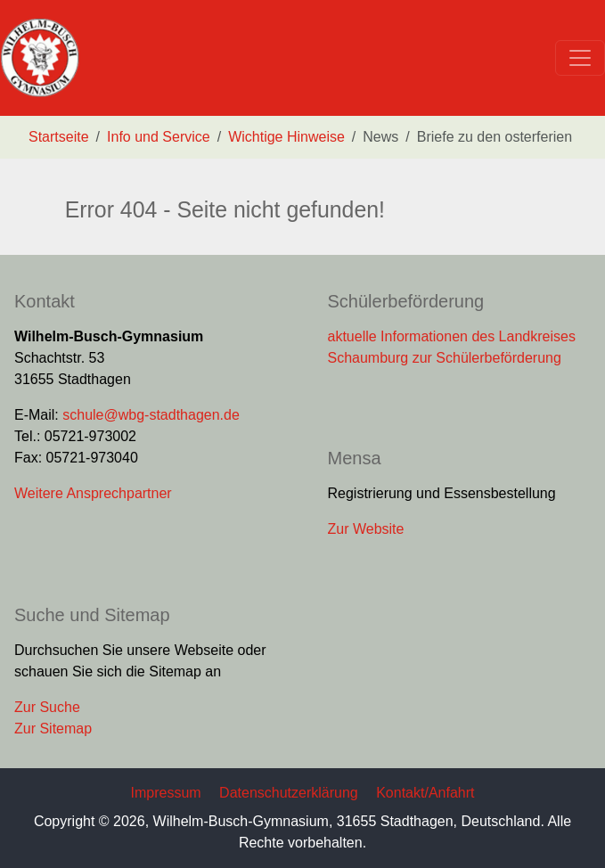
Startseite (59, 137)
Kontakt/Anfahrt (425, 793)
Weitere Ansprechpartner (93, 493)
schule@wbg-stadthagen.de (151, 415)
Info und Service (159, 137)
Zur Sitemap (53, 729)
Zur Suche (47, 707)
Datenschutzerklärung (289, 793)
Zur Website (366, 529)
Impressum (166, 793)
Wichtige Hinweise (286, 137)
